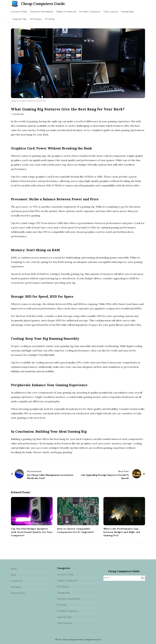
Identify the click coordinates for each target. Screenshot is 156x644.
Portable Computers (90, 12)
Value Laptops (111, 12)
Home (14, 569)
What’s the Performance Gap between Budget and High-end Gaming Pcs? (122, 532)
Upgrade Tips (20, 19)
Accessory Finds (19, 12)
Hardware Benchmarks (42, 12)
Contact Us (17, 581)
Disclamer (16, 587)
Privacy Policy (18, 593)
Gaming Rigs (128, 12)
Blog (13, 575)
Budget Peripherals (66, 12)
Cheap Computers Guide (43, 4)
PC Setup (50, 19)
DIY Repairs (36, 19)
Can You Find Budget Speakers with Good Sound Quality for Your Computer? (32, 532)
